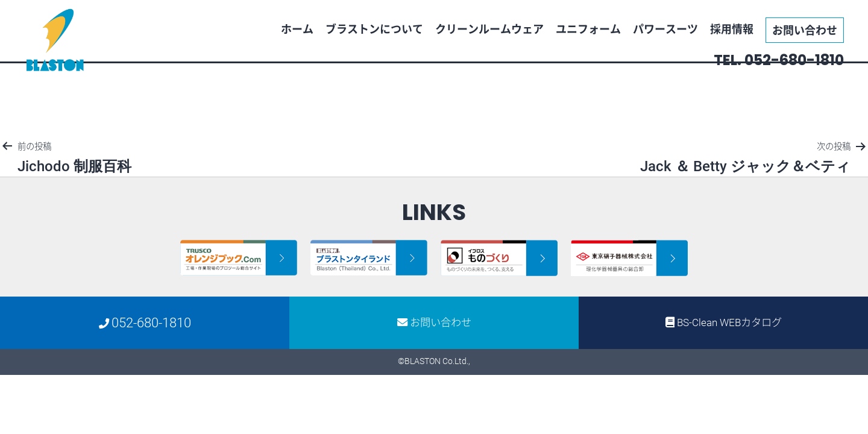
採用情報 (732, 29)
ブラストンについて (374, 29)
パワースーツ (665, 29)
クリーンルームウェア (489, 29)
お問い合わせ (805, 30)
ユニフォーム (588, 29)
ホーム (297, 29)
